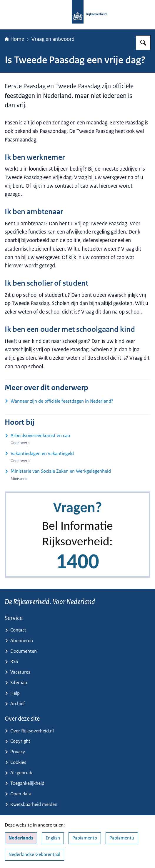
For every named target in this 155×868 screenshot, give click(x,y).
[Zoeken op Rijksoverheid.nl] (143, 43)
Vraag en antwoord (53, 39)
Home (14, 39)
